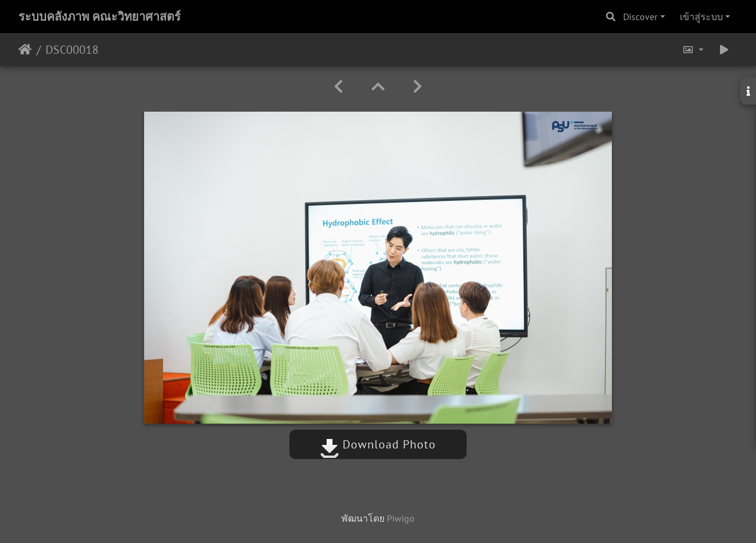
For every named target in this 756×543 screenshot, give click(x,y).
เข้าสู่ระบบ (701, 17)
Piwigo (401, 518)
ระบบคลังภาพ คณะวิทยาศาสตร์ (100, 17)
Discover (640, 17)
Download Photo (378, 444)
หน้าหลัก (25, 50)
